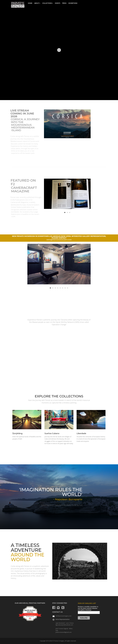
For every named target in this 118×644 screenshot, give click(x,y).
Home (30, 3)
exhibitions (73, 3)
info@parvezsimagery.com (64, 616)
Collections (48, 3)
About (37, 3)
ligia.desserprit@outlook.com (64, 625)
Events (58, 3)
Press (64, 3)
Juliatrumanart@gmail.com (64, 632)
